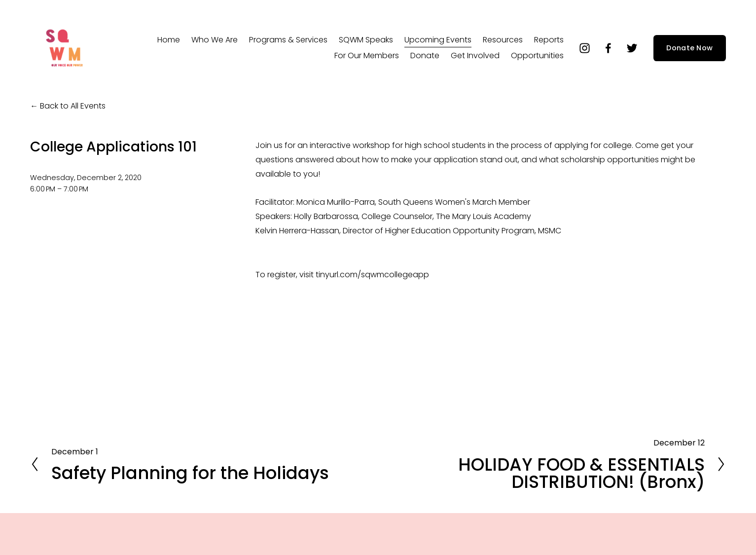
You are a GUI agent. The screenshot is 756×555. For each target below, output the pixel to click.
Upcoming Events (438, 40)
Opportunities (537, 55)
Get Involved (475, 55)
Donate (425, 55)
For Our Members (367, 55)
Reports (549, 40)
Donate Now (689, 48)
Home (169, 40)
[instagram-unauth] (585, 48)
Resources (503, 40)
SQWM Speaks (366, 40)
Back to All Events (73, 106)
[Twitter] (632, 48)
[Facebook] (608, 48)
